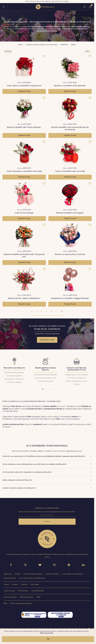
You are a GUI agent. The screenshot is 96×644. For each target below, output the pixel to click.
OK (48, 639)
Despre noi (8, 574)
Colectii (7, 585)
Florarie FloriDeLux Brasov (33, 574)
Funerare (24, 585)
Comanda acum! (47, 340)
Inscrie (47, 522)
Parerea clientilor (10, 578)
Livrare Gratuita (10, 591)
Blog (6, 604)
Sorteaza (8, 51)
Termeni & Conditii (10, 597)
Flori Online (35, 585)
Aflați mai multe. (47, 633)
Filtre (87, 51)
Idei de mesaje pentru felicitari (21, 604)
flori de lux (45, 7)
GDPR (38, 597)
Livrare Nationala (37, 591)
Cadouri (15, 585)
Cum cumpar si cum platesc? (73, 574)
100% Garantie (23, 591)
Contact (18, 574)
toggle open (4, 7)
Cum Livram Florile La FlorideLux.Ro (32, 578)
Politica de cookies (27, 597)
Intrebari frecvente (52, 574)
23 (62, 312)
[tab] (43, 389)
